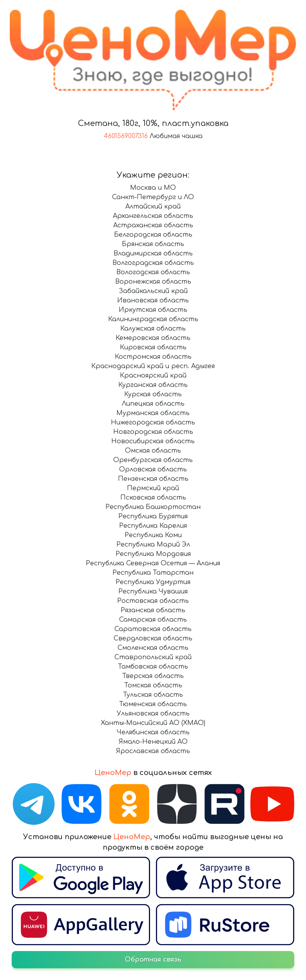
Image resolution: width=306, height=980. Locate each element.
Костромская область (153, 357)
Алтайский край (153, 207)
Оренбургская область (153, 460)
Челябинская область (153, 732)
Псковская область (153, 498)
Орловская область (153, 469)
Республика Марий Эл (153, 545)
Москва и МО (153, 188)
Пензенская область (153, 479)
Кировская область (153, 347)
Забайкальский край (153, 291)
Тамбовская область (153, 667)
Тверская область (153, 676)
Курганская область (153, 385)
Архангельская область (153, 216)
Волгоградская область (153, 263)
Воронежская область (153, 282)
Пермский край (153, 488)
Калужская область (153, 329)
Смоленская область (153, 648)
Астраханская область (153, 225)
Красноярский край (153, 376)
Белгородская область (153, 235)
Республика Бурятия (153, 516)
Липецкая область (153, 404)
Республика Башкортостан (153, 507)
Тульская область (153, 695)
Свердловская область (153, 638)
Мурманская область (153, 413)
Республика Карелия (153, 526)
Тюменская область (153, 704)
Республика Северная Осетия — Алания (153, 563)
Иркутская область (153, 310)
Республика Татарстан (153, 573)
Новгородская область (153, 432)
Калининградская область (153, 319)
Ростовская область (153, 601)
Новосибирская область (153, 441)
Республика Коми (153, 535)
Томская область (153, 685)
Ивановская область (153, 300)
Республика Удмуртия (153, 582)
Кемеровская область (153, 338)
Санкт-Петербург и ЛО (153, 197)
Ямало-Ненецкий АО (153, 742)
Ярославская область (153, 751)
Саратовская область (153, 629)
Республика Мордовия (153, 554)
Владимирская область (153, 254)
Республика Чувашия (153, 592)
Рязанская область (153, 610)
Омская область (153, 451)
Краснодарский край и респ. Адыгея (153, 366)
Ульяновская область (153, 714)
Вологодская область (153, 272)
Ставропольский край (153, 657)
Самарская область (153, 620)
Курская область (153, 394)
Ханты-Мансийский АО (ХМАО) (153, 723)
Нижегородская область (153, 423)
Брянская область (153, 244)
